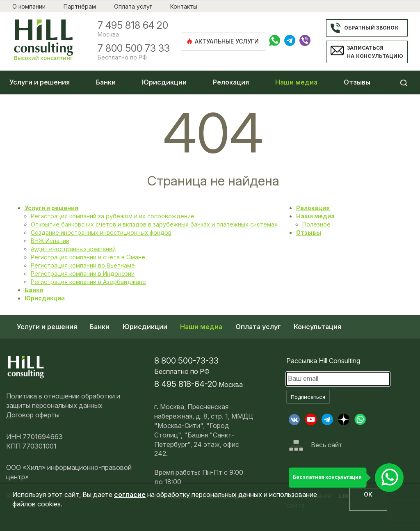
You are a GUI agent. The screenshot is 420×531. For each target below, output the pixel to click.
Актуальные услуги (223, 41)
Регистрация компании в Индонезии (83, 274)
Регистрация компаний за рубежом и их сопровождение (113, 216)
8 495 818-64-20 (186, 384)
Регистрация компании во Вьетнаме (83, 265)
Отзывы (357, 82)
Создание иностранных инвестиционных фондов (101, 232)
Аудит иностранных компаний (73, 249)
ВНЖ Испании (50, 241)
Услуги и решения (40, 82)
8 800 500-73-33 (186, 361)
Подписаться (308, 397)
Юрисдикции (164, 82)
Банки (106, 82)
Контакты (184, 6)
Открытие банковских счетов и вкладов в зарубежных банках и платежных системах (154, 224)
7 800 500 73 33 (134, 48)
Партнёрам (80, 6)
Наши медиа (296, 82)
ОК (368, 494)
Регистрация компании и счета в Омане (88, 257)
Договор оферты (33, 415)
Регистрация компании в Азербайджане (88, 282)
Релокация (231, 82)
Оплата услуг (133, 6)
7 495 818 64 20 (133, 25)
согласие (130, 494)
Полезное (316, 224)
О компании (29, 6)
